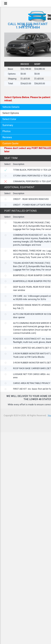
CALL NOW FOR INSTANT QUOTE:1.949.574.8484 (28, 26)
